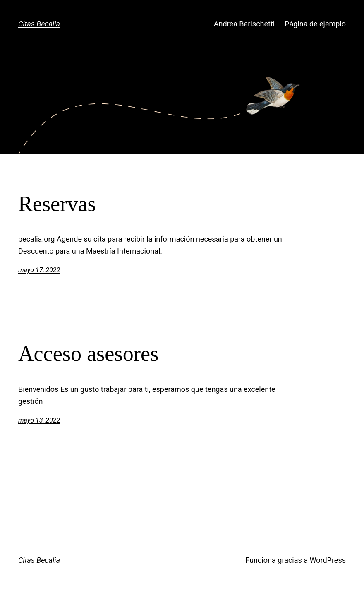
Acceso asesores (88, 354)
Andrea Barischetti (244, 24)
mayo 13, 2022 (39, 420)
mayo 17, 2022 (39, 270)
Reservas (57, 204)
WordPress (328, 560)
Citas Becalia (39, 24)
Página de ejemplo (315, 24)
